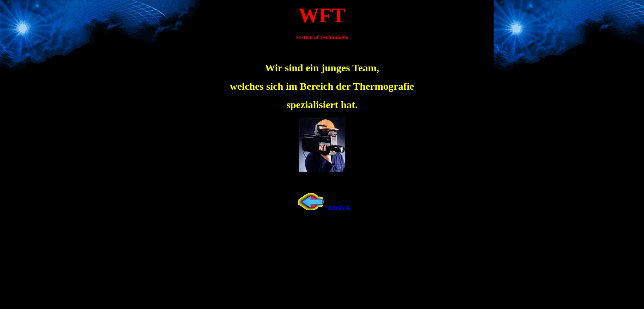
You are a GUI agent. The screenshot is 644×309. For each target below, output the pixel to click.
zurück (322, 208)
